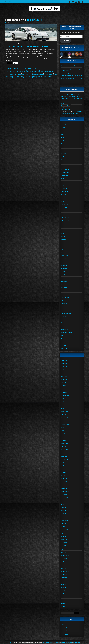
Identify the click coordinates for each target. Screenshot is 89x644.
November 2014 (65, 607)
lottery (20, 73)
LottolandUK (25, 73)
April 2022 (63, 408)
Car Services (64, 188)
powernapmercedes (22, 76)
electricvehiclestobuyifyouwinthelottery (41, 72)
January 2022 (64, 415)
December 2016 (65, 555)
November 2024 (65, 363)
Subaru (63, 307)
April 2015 (63, 590)
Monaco (63, 272)
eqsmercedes (9, 73)
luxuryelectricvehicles (11, 75)
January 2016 (64, 568)
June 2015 (63, 584)
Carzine (11, 643)
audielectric (10, 70)
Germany (63, 233)
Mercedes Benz (36, 68)
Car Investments (65, 169)
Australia (63, 134)
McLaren (63, 262)
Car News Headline (65, 179)
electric (29, 70)
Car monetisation (65, 176)
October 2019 (64, 495)
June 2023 (63, 383)
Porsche (43, 68)
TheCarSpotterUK (35, 78)
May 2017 (63, 549)
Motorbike (63, 275)
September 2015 (65, 581)
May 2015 (63, 587)
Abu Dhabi (63, 124)
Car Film (63, 163)
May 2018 (63, 533)
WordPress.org (64, 634)
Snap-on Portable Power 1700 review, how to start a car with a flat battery (71, 100)
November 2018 (65, 527)
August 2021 (64, 427)
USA (62, 336)
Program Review (65, 297)
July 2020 (63, 466)
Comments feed (65, 631)
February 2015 (64, 597)
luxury (52, 73)
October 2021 (64, 421)
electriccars (43, 70)
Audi (8, 68)
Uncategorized (64, 329)
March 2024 (64, 373)
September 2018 (65, 530)
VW (62, 342)
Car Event (63, 160)
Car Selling (63, 185)
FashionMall (77, 643)
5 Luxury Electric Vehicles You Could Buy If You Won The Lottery (27, 46)
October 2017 (64, 543)
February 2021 (64, 443)
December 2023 (65, 379)
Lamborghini (64, 246)
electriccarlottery (36, 70)
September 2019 (65, 498)
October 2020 (64, 456)
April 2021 (63, 437)
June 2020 (63, 469)
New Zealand (64, 281)
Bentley (63, 137)
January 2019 (64, 523)
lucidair (31, 73)
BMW (62, 144)
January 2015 (64, 600)
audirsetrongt (23, 70)
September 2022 (65, 395)
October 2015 (64, 578)
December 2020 (65, 450)
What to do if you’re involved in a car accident (71, 66)
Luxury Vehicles (28, 68)
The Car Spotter (19, 78)
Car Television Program (66, 195)
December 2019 (65, 488)
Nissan (63, 284)
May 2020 (63, 472)
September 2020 (65, 459)
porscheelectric (53, 75)
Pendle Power (64, 288)
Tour (62, 323)
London (63, 249)
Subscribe (66, 41)
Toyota (63, 326)
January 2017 (64, 552)
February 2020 (64, 482)
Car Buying (64, 153)
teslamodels (34, 20)
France (63, 227)
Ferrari (63, 224)
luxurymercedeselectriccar (23, 75)
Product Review (65, 294)
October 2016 (64, 558)
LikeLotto (15, 73)
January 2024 (64, 376)
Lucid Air (21, 68)
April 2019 (63, 514)
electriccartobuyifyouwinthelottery (14, 72)
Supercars (63, 316)
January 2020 (64, 485)
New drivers (64, 278)
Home (6, 23)
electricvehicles (27, 72)
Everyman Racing (65, 220)
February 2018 (64, 539)
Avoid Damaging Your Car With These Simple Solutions (71, 79)
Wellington (63, 345)
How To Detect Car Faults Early (68, 83)
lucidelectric (47, 73)
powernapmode (31, 76)
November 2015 (65, 574)
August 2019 (64, 501)
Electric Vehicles (14, 68)
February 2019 (64, 520)
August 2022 (64, 399)
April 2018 (63, 536)
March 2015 (64, 594)
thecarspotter (26, 78)
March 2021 (64, 440)
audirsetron (17, 70)
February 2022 (64, 411)
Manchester (64, 259)
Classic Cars (64, 208)
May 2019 (63, 510)
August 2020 (64, 463)
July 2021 (63, 431)
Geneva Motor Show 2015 (67, 230)
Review (63, 300)
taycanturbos (39, 76)
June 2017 (63, 546)
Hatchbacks (64, 236)
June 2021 (63, 434)
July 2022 (63, 402)
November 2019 (65, 491)
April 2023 (63, 389)
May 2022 (63, 405)
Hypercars (63, 240)
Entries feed (64, 628)
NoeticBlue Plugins (66, 643)
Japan (62, 243)
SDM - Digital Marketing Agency (51, 643)
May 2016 (63, 565)
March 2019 (64, 517)
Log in (62, 625)
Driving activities (65, 211)
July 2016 (63, 562)
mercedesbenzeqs (35, 75)
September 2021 (65, 424)
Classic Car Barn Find (66, 204)
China (62, 201)
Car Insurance (64, 166)
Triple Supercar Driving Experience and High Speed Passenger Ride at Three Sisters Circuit (72, 74)
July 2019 (63, 504)
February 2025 (64, 360)
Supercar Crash (65, 310)
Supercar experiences (66, 313)
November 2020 (65, 453)
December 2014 (65, 603)
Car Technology (65, 192)
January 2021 (64, 447)
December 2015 (65, 571)
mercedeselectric (44, 75)
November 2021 (65, 418)
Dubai (62, 214)
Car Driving (64, 156)
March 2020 (64, 479)
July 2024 (63, 370)
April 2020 (63, 475)
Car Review (64, 182)
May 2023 (63, 386)
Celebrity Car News (65, 198)
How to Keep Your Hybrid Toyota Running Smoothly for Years (70, 70)
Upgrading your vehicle (66, 332)
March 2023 (64, 392)
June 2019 (63, 507)
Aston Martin (64, 128)
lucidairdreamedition (38, 73)
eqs (53, 72)
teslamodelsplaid (10, 78)
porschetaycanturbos (11, 76)
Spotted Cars (64, 304)
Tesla (47, 68)
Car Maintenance (65, 172)
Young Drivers (64, 348)
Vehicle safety (64, 339)
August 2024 (64, 367)
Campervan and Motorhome (68, 150)
